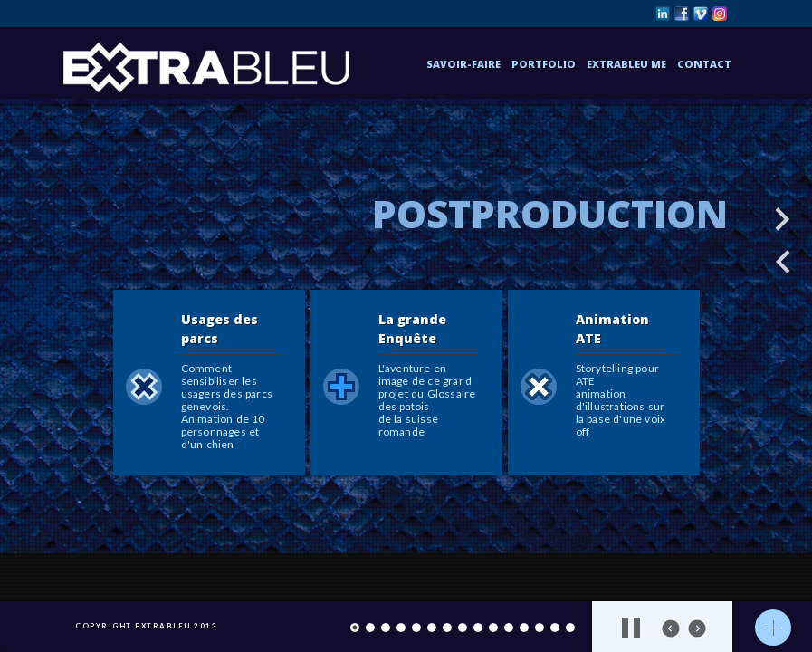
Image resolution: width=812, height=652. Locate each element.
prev (671, 628)
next (697, 628)
